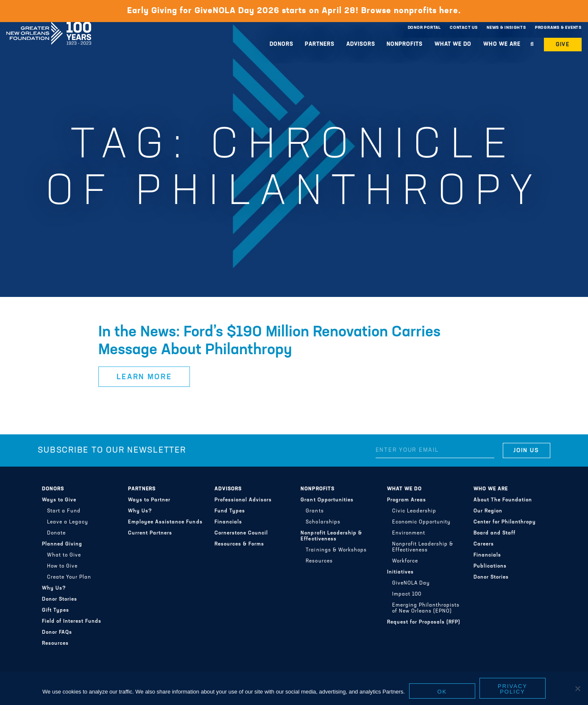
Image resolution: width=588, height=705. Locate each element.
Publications (490, 566)
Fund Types (230, 511)
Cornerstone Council (241, 533)
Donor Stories (60, 599)
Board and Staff (495, 533)
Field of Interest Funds (72, 621)
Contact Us (464, 28)
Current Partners (150, 533)
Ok (442, 692)
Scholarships (323, 522)
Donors (281, 44)
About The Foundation (503, 500)
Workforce (405, 561)
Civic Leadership (414, 511)
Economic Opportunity (421, 522)
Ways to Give (59, 500)
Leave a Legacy (68, 522)
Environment (409, 533)
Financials (228, 522)
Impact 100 (407, 594)
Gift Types (56, 610)
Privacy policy (513, 689)
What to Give (64, 555)
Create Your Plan (69, 577)
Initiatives (400, 572)
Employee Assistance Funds (165, 522)
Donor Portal (424, 28)
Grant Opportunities (327, 500)
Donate (56, 533)
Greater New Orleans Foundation (49, 26)
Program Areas (407, 500)
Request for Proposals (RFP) (424, 622)
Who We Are (502, 44)
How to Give (62, 566)
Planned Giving (62, 544)
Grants (315, 511)
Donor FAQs (57, 632)
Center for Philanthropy (505, 522)
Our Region (488, 511)
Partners (320, 44)
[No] (577, 688)
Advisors (361, 44)
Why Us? (54, 588)
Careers (484, 544)
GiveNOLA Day (411, 583)
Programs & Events (558, 28)
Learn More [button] (144, 377)
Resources (55, 643)
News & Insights (506, 28)
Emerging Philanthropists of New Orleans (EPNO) (426, 608)
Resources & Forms (239, 544)
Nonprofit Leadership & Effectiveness (331, 536)
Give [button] (563, 45)
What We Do (453, 44)
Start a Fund (64, 511)
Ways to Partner (149, 500)
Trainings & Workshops (336, 550)
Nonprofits (405, 44)
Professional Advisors (243, 500)
